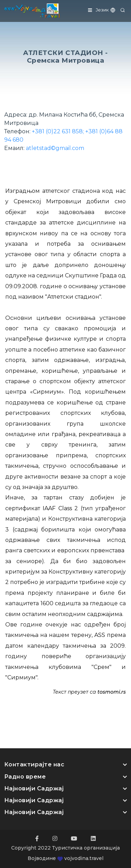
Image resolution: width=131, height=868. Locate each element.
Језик (106, 10)
